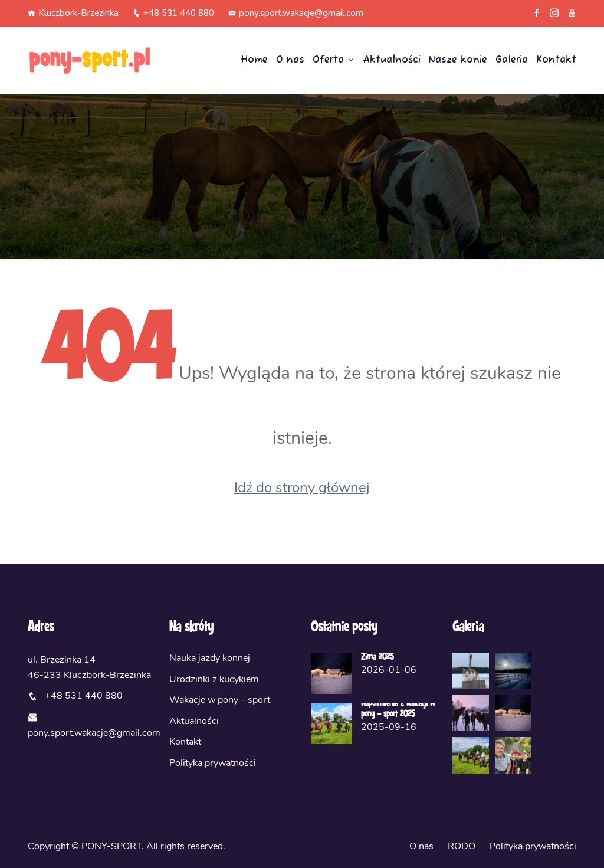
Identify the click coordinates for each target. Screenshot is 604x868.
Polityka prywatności (213, 763)
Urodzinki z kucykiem (214, 679)
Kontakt (556, 60)
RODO (462, 846)
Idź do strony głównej (302, 487)
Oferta (328, 60)
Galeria (512, 60)
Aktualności (392, 60)
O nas (290, 60)
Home (254, 60)
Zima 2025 (377, 657)
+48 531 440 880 (173, 13)
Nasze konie (458, 60)
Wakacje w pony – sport (220, 700)
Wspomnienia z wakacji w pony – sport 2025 (398, 709)
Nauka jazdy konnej (210, 658)
